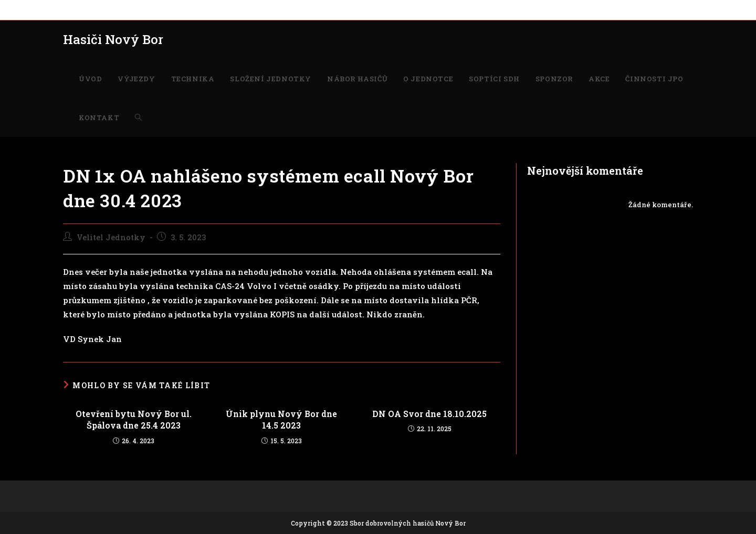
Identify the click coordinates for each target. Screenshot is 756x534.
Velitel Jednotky (111, 237)
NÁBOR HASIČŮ (279, 9)
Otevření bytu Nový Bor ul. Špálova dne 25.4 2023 (134, 419)
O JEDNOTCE (334, 9)
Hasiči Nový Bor (113, 39)
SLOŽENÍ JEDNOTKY (210, 9)
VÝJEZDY (107, 9)
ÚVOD (73, 9)
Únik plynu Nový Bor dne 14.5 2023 (281, 419)
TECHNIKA (150, 9)
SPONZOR (431, 9)
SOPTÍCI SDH (385, 9)
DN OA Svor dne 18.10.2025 (429, 414)
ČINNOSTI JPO (506, 9)
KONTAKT (555, 9)
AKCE (464, 9)
